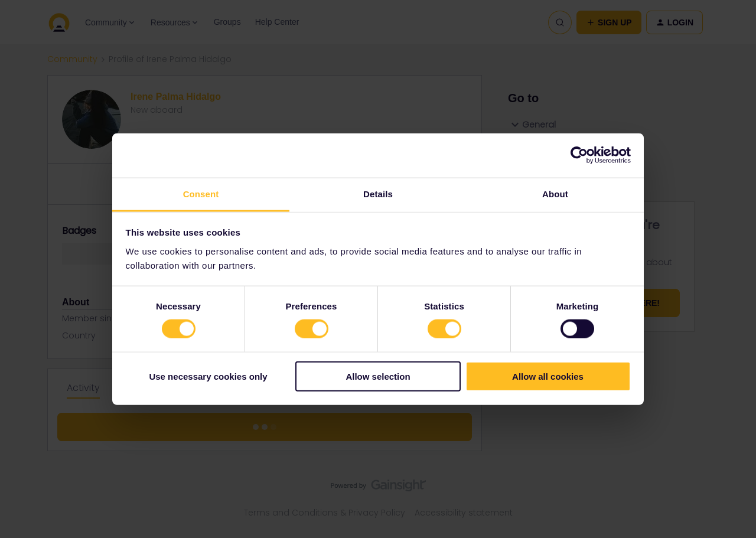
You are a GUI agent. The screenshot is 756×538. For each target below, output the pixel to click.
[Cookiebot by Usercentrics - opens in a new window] (579, 155)
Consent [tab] (201, 193)
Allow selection (378, 376)
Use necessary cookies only (208, 376)
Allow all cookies (548, 376)
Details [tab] (378, 193)
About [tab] (555, 193)
